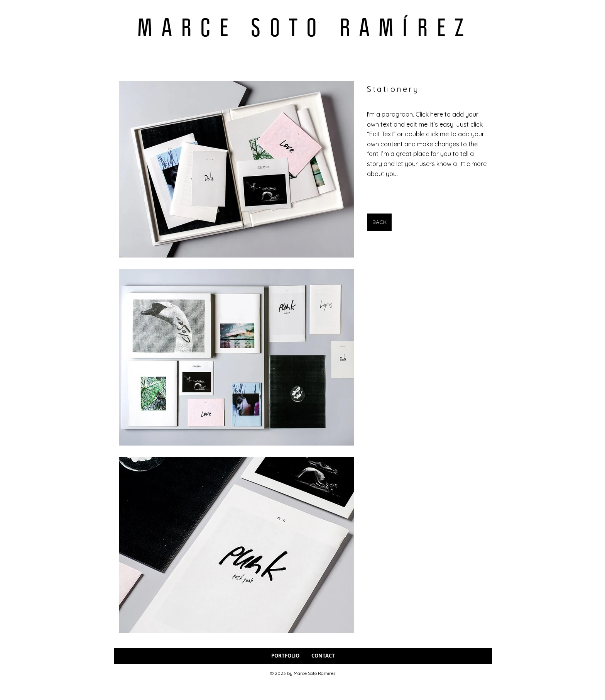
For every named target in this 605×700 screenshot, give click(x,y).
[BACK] (379, 222)
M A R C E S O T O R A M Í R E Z (301, 27)
